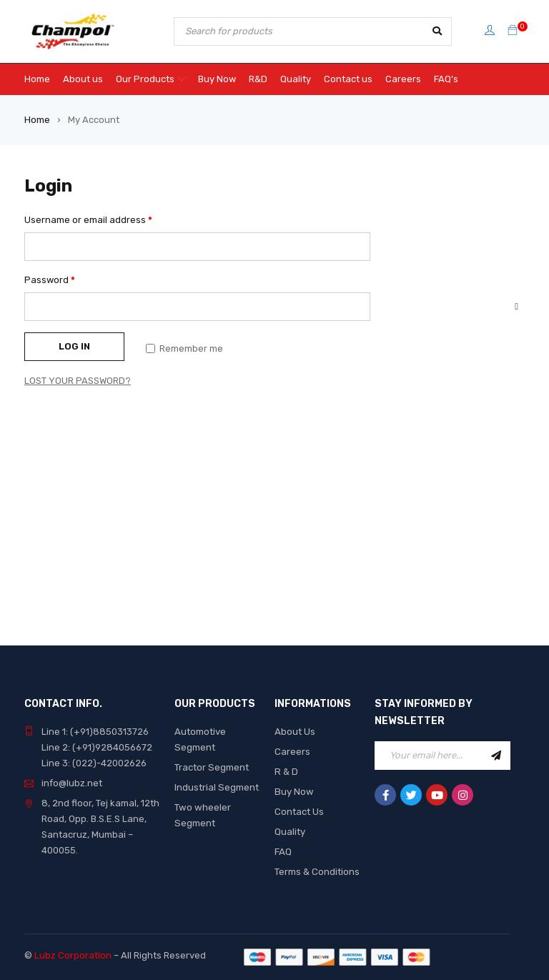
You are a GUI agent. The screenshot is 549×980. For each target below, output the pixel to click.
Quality (290, 832)
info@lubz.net (72, 783)
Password (50, 280)
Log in (74, 346)
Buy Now (293, 792)
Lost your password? (78, 381)
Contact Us (299, 812)
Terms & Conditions (317, 872)
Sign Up (496, 756)
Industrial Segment (216, 787)
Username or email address (88, 220)
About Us (295, 732)
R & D (286, 772)
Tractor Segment (211, 767)
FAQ (283, 852)
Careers (292, 752)
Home (37, 120)
